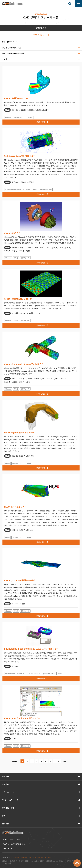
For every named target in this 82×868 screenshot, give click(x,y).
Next (65, 761)
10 (59, 761)
